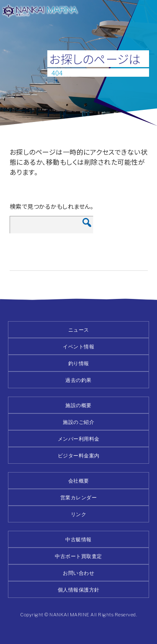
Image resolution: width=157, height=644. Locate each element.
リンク (79, 514)
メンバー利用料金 (79, 439)
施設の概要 (78, 405)
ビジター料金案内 (79, 456)
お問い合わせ (78, 573)
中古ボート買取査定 (78, 556)
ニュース (79, 330)
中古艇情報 (78, 539)
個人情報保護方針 (79, 590)
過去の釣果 (78, 380)
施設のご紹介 (78, 422)
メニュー (145, 12)
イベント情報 (78, 347)
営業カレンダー (79, 497)
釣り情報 (79, 363)
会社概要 (79, 481)
